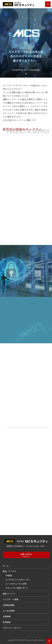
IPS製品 (9, 575)
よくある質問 (9, 611)
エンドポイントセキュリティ (18, 580)
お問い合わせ (26, 555)
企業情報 (7, 616)
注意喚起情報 (9, 605)
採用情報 (7, 622)
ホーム (6, 566)
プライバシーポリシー (12, 628)
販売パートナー (10, 594)
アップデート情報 (11, 599)
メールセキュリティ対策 (16, 584)
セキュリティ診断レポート (17, 588)
